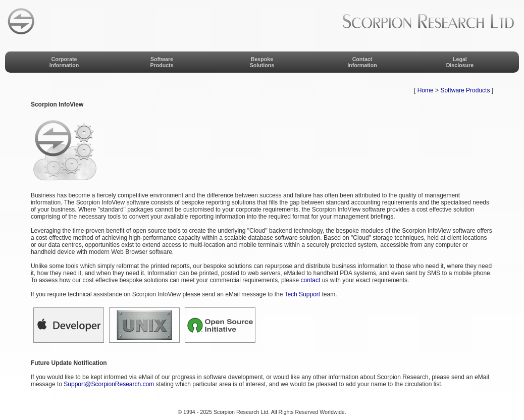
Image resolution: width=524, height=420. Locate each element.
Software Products (465, 90)
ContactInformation (362, 62)
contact (311, 280)
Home (426, 90)
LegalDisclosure (460, 62)
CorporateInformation (64, 62)
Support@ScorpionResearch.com (109, 384)
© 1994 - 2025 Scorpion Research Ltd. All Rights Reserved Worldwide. (262, 412)
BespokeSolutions (262, 62)
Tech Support (302, 294)
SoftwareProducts (162, 62)
